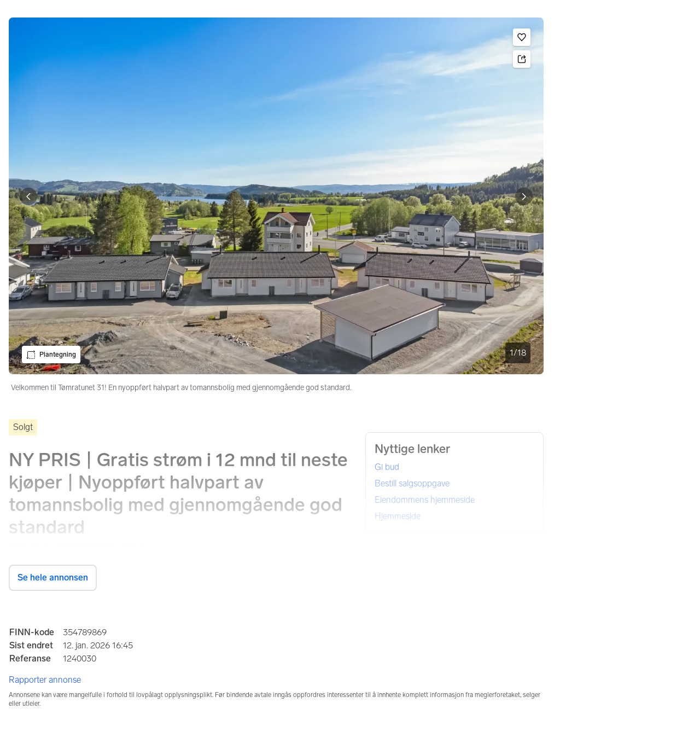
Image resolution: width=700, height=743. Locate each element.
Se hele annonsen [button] (53, 577)
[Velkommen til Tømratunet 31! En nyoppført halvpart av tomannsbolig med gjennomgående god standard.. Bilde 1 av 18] (276, 196)
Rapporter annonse (45, 680)
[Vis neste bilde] (524, 196)
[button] (522, 37)
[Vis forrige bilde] (28, 196)
